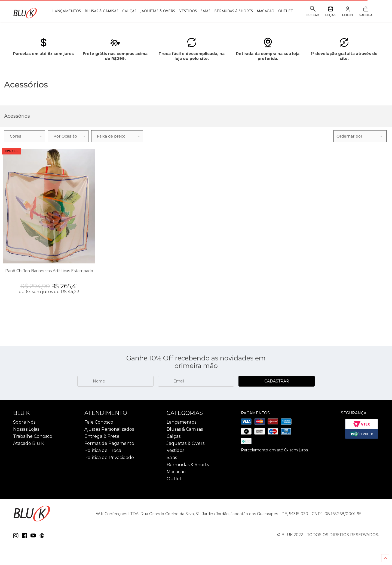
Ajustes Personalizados (109, 429)
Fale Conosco (99, 422)
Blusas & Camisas (102, 11)
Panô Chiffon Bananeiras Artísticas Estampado (49, 271)
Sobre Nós (24, 422)
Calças (129, 11)
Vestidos (188, 11)
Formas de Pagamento (109, 444)
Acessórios (17, 116)
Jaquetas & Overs (158, 11)
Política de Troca (103, 451)
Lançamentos (67, 11)
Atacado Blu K (29, 444)
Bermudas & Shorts (234, 11)
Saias (206, 11)
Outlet (286, 11)
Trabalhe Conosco (33, 436)
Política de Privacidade (109, 458)
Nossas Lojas (26, 429)
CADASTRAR (277, 381)
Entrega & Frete (102, 436)
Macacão (266, 11)
